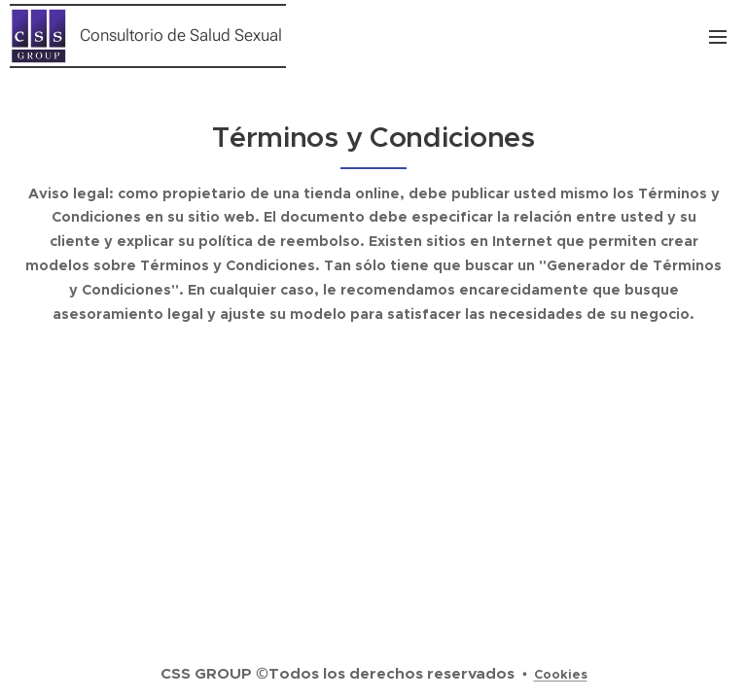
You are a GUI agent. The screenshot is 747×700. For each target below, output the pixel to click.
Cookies (561, 674)
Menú (718, 37)
